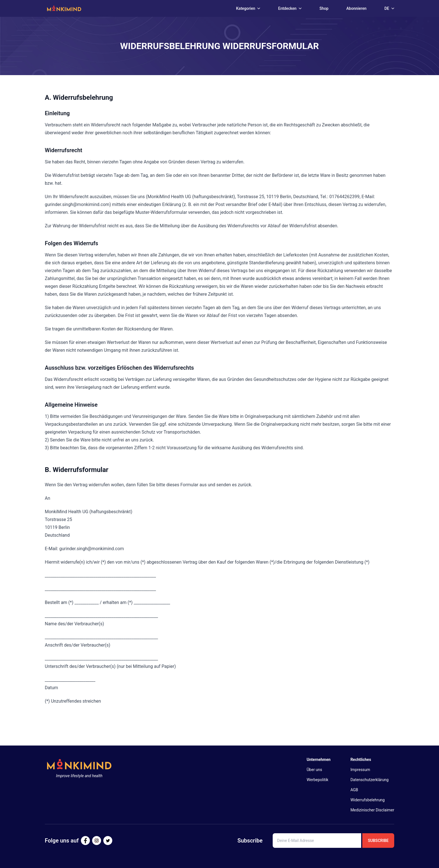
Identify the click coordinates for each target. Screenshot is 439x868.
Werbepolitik (317, 780)
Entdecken (290, 8)
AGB (354, 790)
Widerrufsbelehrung (368, 800)
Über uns (314, 770)
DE (389, 8)
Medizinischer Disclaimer (372, 810)
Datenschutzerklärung (370, 780)
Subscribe (378, 841)
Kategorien (248, 8)
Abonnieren (356, 8)
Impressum (360, 770)
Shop (324, 8)
